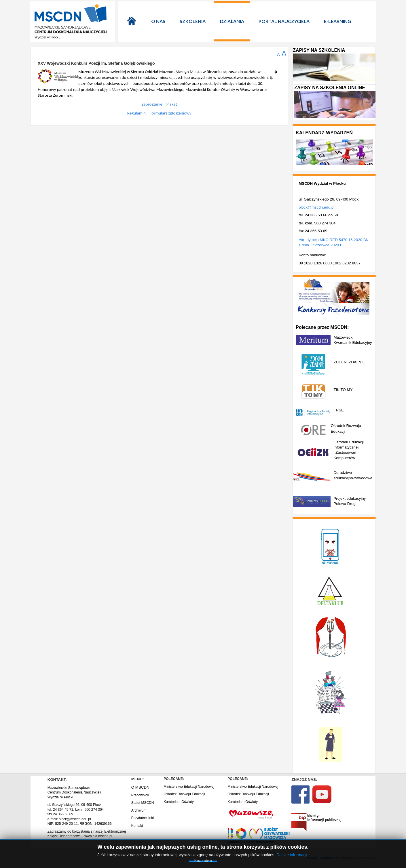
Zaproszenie (152, 104)
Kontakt (137, 826)
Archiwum (139, 810)
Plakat (172, 104)
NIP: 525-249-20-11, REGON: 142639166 (80, 824)
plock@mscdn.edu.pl (316, 207)
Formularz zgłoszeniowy (171, 113)
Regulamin (136, 113)
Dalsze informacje (292, 855)
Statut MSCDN (143, 803)
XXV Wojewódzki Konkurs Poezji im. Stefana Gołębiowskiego (96, 63)
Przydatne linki (143, 818)
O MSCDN (140, 787)
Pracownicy (140, 795)
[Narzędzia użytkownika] (277, 70)
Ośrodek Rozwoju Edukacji (184, 794)
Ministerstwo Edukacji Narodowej (189, 787)
